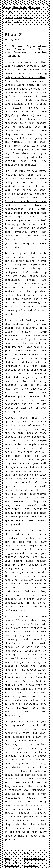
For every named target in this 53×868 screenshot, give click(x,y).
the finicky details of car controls (26, 202)
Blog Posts (20, 7)
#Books (9, 18)
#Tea (18, 22)
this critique (14, 324)
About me (34, 7)
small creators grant (19, 157)
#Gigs (19, 18)
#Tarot (29, 18)
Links (8, 12)
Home (8, 7)
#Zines (9, 22)
